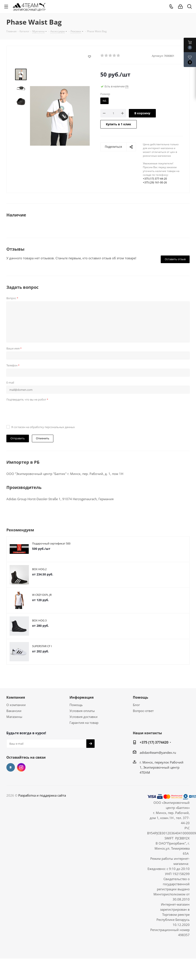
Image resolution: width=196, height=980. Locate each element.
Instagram (21, 767)
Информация (82, 697)
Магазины (14, 717)
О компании (16, 705)
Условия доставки (84, 717)
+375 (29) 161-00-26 (155, 182)
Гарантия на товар (84, 723)
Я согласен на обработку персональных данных (43, 427)
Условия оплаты (82, 711)
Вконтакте (11, 767)
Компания (16, 697)
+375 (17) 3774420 (154, 742)
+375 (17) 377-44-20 (155, 179)
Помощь (76, 705)
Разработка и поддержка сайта (42, 795)
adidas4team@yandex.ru (158, 752)
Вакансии (14, 711)
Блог (136, 705)
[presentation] (39, 411)
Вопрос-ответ (143, 711)
